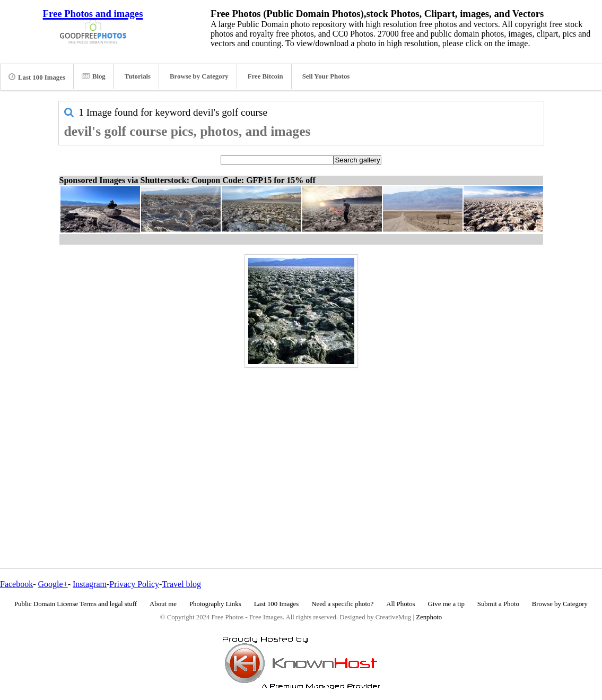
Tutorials (138, 76)
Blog (94, 76)
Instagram (90, 584)
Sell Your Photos (326, 76)
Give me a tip (446, 604)
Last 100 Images (37, 77)
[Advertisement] (301, 445)
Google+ (53, 584)
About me (163, 604)
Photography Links (215, 604)
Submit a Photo (498, 604)
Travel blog (181, 584)
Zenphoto (429, 617)
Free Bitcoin (265, 76)
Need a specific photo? (342, 604)
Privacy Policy (134, 584)
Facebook (16, 584)
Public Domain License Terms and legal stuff (76, 604)
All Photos (400, 604)
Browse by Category (199, 76)
